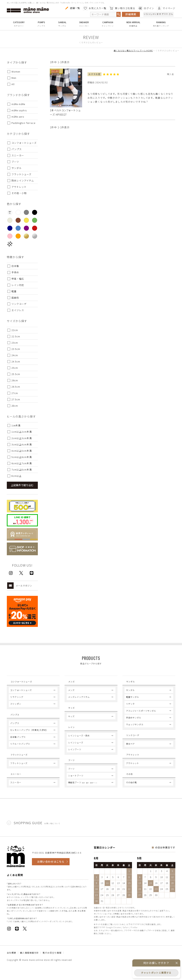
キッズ (71, 723)
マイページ (166, 8)
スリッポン (16, 707)
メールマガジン (20, 586)
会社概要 (11, 965)
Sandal (132, 683)
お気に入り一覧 (95, 8)
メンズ (71, 693)
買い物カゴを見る (122, 8)
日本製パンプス (18, 743)
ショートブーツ (76, 788)
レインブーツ (75, 759)
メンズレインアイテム (79, 700)
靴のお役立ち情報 (52, 965)
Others (132, 785)
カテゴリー (19, 26)
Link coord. (135, 740)
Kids (72, 712)
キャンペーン (108, 26)
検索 (119, 14)
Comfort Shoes (22, 683)
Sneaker (17, 785)
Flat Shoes (19, 762)
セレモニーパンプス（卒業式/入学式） (29, 736)
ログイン (146, 8)
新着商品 (133, 26)
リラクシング (17, 700)
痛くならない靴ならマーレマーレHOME (133, 50)
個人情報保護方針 (29, 965)
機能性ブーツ (83, 795)
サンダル (62, 26)
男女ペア (130, 750)
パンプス (41, 26)
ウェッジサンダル (135, 728)
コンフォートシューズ (21, 693)
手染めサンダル (134, 721)
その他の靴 (132, 795)
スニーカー (84, 26)
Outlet (133, 762)
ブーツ (71, 782)
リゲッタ (130, 707)
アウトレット (133, 773)
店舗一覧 (72, 8)
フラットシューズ (19, 773)
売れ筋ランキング (161, 26)
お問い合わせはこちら (51, 874)
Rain (72, 735)
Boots (73, 771)
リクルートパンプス (20, 750)
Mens (72, 683)
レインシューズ (76, 752)
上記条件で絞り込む (22, 485)
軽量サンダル (133, 700)
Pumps (16, 719)
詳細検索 (131, 14)
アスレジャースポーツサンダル (141, 714)
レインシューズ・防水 (79, 745)
